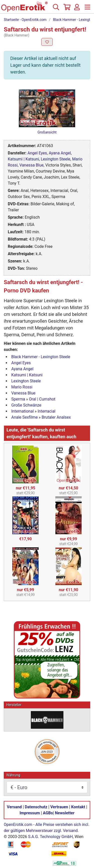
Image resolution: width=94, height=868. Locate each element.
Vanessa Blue (32, 165)
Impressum (30, 813)
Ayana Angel (60, 153)
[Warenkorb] (66, 9)
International (23, 411)
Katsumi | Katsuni (23, 159)
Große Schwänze (26, 405)
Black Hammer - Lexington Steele (41, 357)
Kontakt (78, 807)
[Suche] (56, 9)
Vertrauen (59, 807)
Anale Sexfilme (25, 417)
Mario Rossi (22, 387)
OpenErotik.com (18, 825)
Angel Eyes (37, 153)
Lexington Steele (56, 159)
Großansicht (47, 132)
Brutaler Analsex (56, 417)
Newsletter (65, 813)
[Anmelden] (77, 9)
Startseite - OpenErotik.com (25, 20)
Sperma (18, 399)
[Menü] (87, 9)
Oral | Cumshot (42, 399)
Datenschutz (36, 807)
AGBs (48, 813)
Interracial (46, 411)
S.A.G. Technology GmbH (50, 837)
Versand (14, 807)
